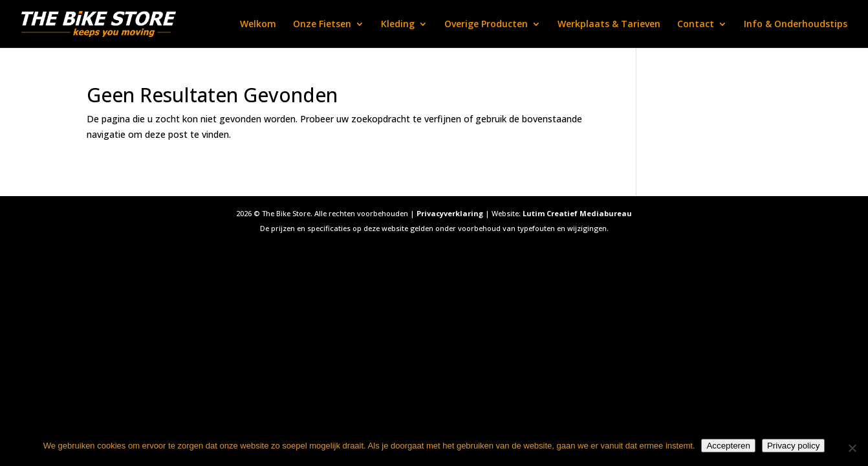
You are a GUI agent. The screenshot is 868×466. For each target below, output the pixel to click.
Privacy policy (793, 446)
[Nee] (852, 448)
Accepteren (728, 446)
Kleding (398, 25)
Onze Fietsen (322, 25)
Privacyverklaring (450, 213)
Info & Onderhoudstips (796, 25)
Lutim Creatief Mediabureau (577, 213)
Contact (696, 25)
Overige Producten (486, 25)
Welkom (258, 25)
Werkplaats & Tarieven (609, 25)
